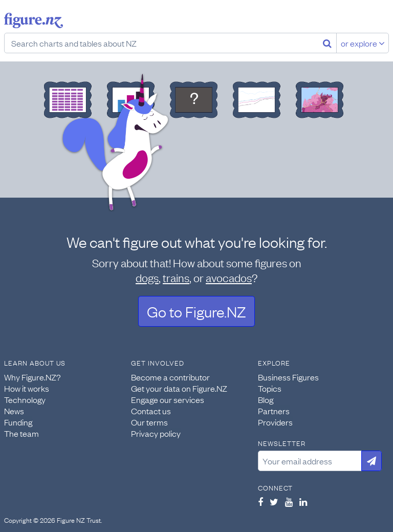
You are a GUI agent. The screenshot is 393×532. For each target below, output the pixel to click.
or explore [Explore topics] (363, 43)
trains (176, 277)
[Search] (327, 43)
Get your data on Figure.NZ (179, 388)
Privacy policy (156, 433)
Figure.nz (34, 20)
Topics (270, 388)
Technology (25, 399)
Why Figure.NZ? (32, 377)
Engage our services (168, 399)
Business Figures (288, 377)
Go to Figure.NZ (196, 311)
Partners (274, 411)
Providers (275, 422)
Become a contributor (170, 377)
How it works (27, 388)
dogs (147, 277)
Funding (18, 422)
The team (21, 433)
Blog (266, 399)
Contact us (151, 411)
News (14, 411)
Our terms (149, 422)
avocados (229, 277)
